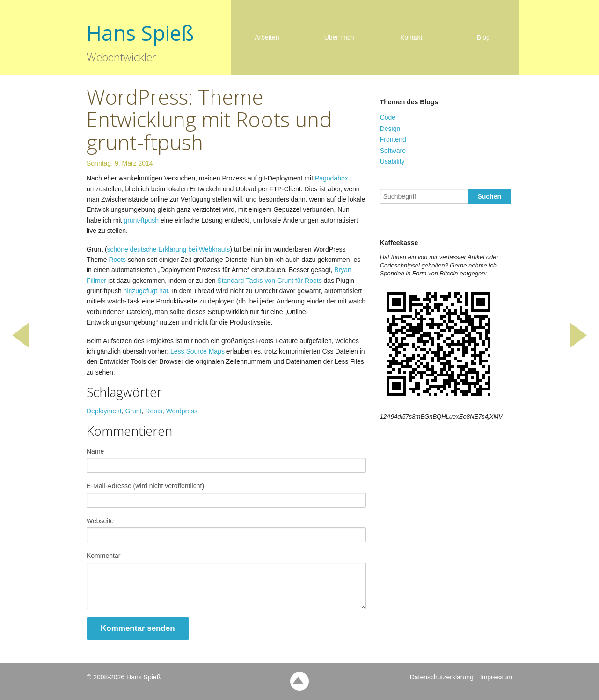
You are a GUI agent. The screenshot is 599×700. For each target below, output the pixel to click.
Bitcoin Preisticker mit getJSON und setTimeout (575, 350)
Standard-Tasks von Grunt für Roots (269, 281)
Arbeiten (267, 37)
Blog (483, 37)
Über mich (339, 37)
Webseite (100, 521)
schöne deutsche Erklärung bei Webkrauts (169, 249)
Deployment (104, 411)
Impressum (496, 677)
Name (95, 451)
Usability (392, 161)
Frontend (393, 139)
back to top (299, 681)
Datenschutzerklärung (442, 677)
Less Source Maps (197, 351)
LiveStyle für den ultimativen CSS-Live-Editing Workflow (24, 350)
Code (388, 117)
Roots (117, 260)
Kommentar (103, 556)
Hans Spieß (140, 33)
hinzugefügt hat (146, 291)
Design (390, 129)
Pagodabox (332, 178)
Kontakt (411, 37)
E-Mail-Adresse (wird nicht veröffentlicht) (145, 486)
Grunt (133, 411)
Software (393, 151)
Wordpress (182, 411)
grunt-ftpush (141, 220)
